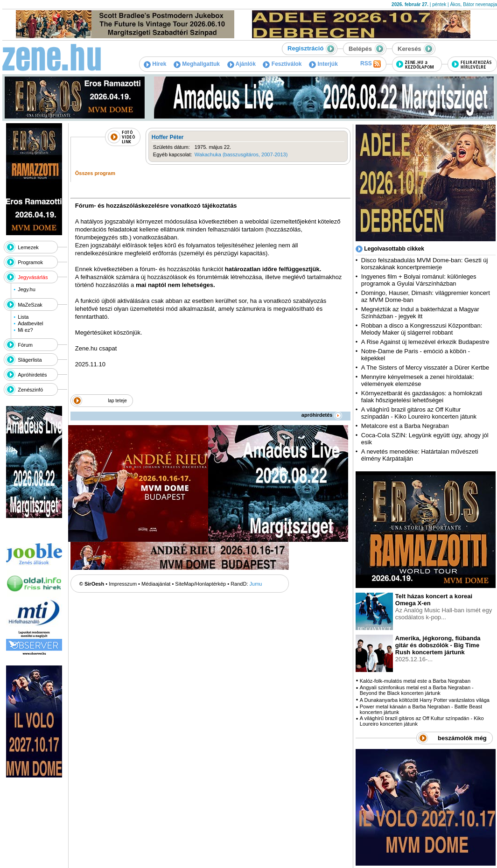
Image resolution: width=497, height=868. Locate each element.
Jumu (256, 584)
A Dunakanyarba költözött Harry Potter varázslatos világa (425, 700)
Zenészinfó (30, 390)
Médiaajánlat (156, 584)
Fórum (25, 345)
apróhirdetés (322, 415)
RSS (371, 64)
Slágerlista (30, 360)
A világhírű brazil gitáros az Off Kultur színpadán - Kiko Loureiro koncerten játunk (419, 413)
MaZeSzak (30, 305)
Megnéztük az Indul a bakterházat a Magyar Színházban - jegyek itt (420, 313)
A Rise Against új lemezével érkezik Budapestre (425, 342)
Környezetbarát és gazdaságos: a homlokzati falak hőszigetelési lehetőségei (422, 397)
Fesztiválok (282, 64)
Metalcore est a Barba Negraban (405, 426)
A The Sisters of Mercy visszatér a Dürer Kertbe (425, 367)
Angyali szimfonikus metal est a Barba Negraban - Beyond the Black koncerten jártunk (417, 690)
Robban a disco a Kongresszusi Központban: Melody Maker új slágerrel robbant (422, 329)
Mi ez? (25, 330)
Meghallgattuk (197, 64)
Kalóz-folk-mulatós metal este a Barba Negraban (415, 681)
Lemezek (28, 247)
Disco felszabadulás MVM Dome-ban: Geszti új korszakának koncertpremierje (425, 264)
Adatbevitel (30, 323)
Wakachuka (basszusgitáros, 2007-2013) (241, 154)
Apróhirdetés (32, 375)
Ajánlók (241, 64)
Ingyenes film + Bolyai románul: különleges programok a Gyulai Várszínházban (419, 280)
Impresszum (123, 584)
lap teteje (117, 401)
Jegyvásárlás (33, 277)
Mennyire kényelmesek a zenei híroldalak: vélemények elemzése (418, 380)
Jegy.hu (27, 289)
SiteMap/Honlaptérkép (200, 584)
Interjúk (323, 64)
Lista (23, 317)
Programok (30, 262)
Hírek (155, 64)
